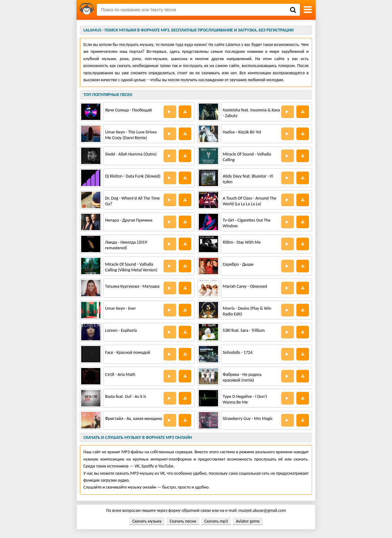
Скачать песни (183, 521)
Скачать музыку (147, 521)
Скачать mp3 (216, 521)
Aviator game (248, 521)
